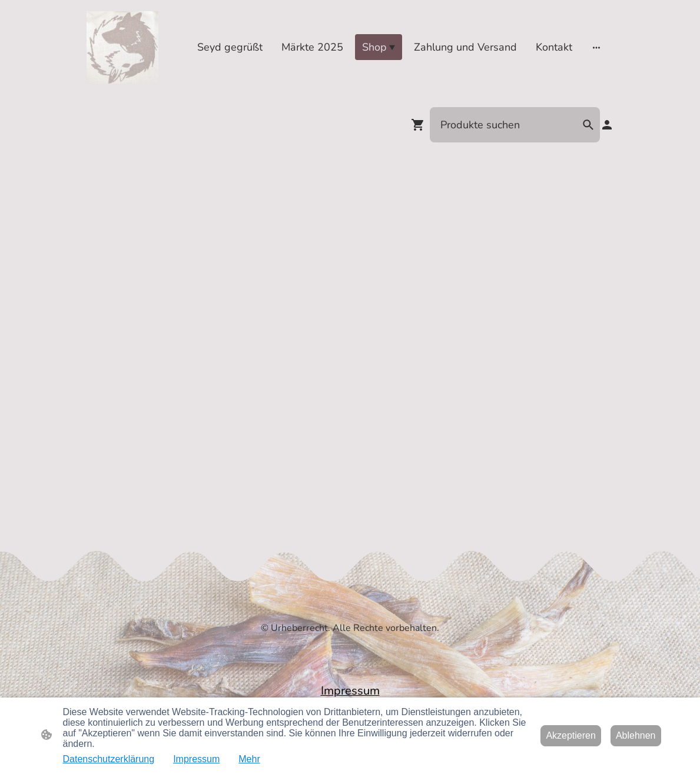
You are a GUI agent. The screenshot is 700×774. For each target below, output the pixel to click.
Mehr (249, 759)
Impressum (196, 759)
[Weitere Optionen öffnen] (596, 47)
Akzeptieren (571, 735)
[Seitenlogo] (123, 47)
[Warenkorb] (420, 125)
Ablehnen (636, 735)
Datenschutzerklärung (109, 759)
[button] (588, 125)
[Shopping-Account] (607, 125)
